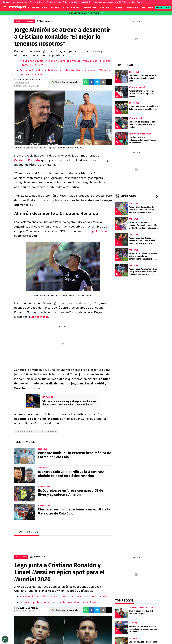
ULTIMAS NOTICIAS (37, 7)
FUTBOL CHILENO (71, 7)
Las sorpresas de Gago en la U (28, 2)
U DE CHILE (105, 7)
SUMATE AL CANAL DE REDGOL (86, 13)
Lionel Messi (39, 317)
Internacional (46, 21)
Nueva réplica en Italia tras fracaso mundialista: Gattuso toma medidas (64, 596)
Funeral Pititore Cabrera (134, 2)
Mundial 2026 (40, 557)
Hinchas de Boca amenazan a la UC (107, 2)
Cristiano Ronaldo (27, 160)
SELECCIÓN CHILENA (152, 7)
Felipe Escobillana (29, 79)
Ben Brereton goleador (52, 2)
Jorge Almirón (97, 231)
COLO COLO (90, 7)
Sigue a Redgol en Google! (67, 82)
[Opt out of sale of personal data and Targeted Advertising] (5, 639)
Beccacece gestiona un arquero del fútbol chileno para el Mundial (60, 602)
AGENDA (55, 7)
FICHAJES (119, 7)
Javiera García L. (28, 608)
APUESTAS (133, 7)
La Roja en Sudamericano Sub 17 (78, 2)
